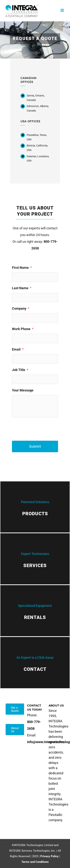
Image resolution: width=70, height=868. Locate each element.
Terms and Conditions (35, 862)
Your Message (23, 390)
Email (18, 349)
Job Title (20, 370)
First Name (22, 268)
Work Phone (23, 329)
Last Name (22, 288)
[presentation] (40, 428)
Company (21, 308)
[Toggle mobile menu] (62, 10)
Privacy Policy (49, 856)
